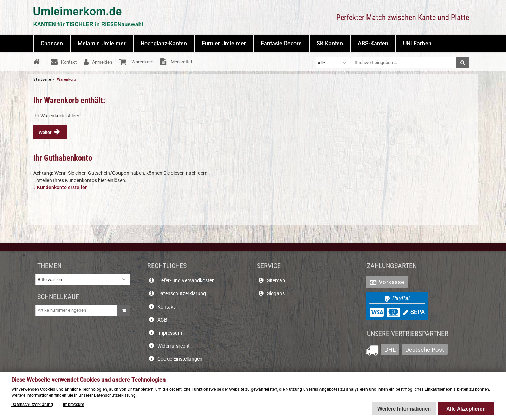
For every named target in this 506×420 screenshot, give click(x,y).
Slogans (276, 294)
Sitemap (276, 281)
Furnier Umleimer (224, 43)
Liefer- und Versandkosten (186, 281)
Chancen (52, 43)
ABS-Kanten (373, 43)
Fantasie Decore (281, 43)
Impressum (170, 333)
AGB (162, 320)
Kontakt (166, 307)
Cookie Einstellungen (180, 359)
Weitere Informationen (404, 409)
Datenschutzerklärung (182, 294)
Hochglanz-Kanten (164, 43)
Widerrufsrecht (174, 346)
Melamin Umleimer (102, 43)
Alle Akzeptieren (466, 409)
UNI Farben (417, 43)
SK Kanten (330, 43)
